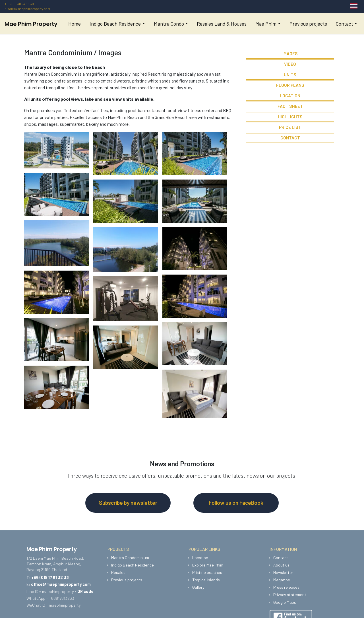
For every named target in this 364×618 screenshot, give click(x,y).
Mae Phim (266, 24)
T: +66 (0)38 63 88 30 (19, 4)
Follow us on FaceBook (236, 503)
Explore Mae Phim (208, 565)
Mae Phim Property (31, 24)
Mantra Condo (169, 24)
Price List (290, 127)
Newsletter (283, 572)
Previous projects (308, 24)
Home (75, 24)
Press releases (286, 587)
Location (290, 96)
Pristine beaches (207, 572)
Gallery (198, 587)
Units (290, 75)
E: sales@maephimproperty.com (27, 9)
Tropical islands (206, 580)
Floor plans (290, 85)
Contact (345, 24)
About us (281, 565)
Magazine (282, 580)
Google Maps (285, 602)
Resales (118, 572)
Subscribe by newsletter (128, 503)
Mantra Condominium (130, 558)
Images (290, 53)
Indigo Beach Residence (115, 24)
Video (290, 64)
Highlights (290, 117)
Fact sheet (290, 106)
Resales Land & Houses (222, 24)
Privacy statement (290, 595)
